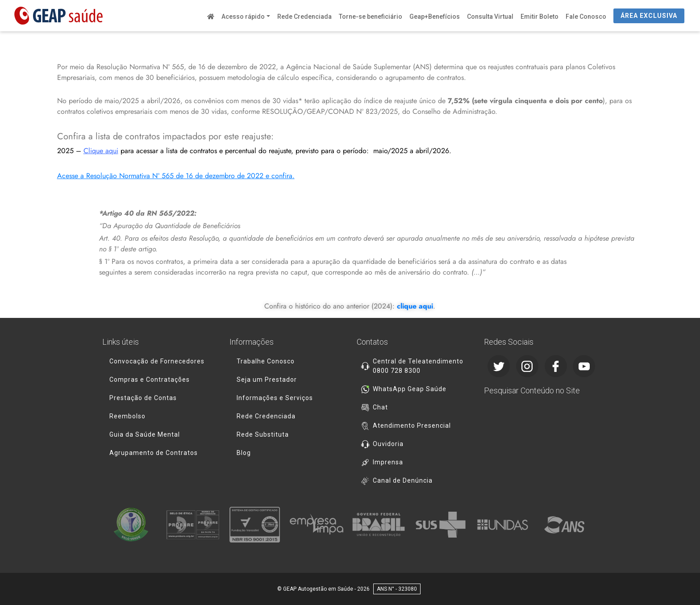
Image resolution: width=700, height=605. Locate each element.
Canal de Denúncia (403, 480)
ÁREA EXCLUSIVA (649, 16)
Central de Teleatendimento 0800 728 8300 (418, 366)
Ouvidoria (388, 444)
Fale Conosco (586, 17)
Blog (244, 453)
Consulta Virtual (490, 17)
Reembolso (127, 416)
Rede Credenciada (304, 17)
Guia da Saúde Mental (145, 434)
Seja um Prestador (267, 380)
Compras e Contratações (150, 380)
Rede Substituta (263, 434)
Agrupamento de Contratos (154, 453)
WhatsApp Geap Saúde (410, 389)
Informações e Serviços (275, 398)
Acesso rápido (243, 17)
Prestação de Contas (143, 398)
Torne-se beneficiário (371, 17)
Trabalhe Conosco (266, 361)
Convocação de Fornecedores (157, 361)
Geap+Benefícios (435, 17)
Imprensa (388, 462)
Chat (380, 407)
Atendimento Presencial (412, 426)
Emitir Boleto (540, 17)
